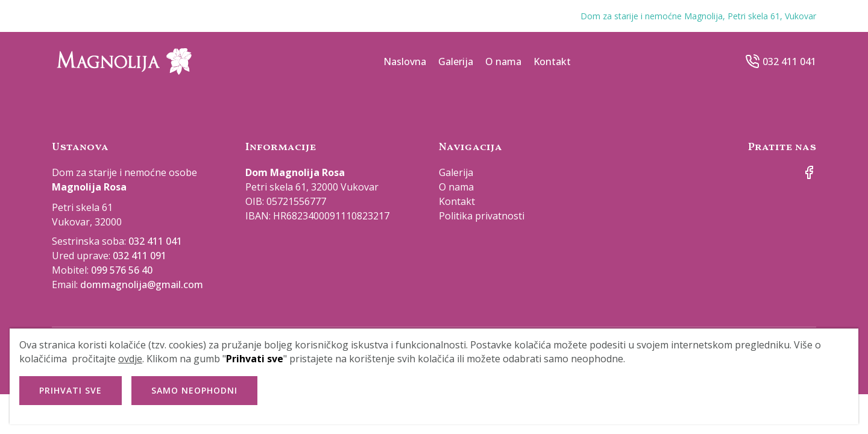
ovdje (130, 359)
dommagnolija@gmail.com (142, 285)
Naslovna (405, 61)
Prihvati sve (71, 390)
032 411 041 (789, 61)
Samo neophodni (194, 390)
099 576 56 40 (122, 270)
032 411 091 (140, 256)
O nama (503, 61)
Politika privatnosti (482, 216)
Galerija (456, 61)
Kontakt (552, 61)
